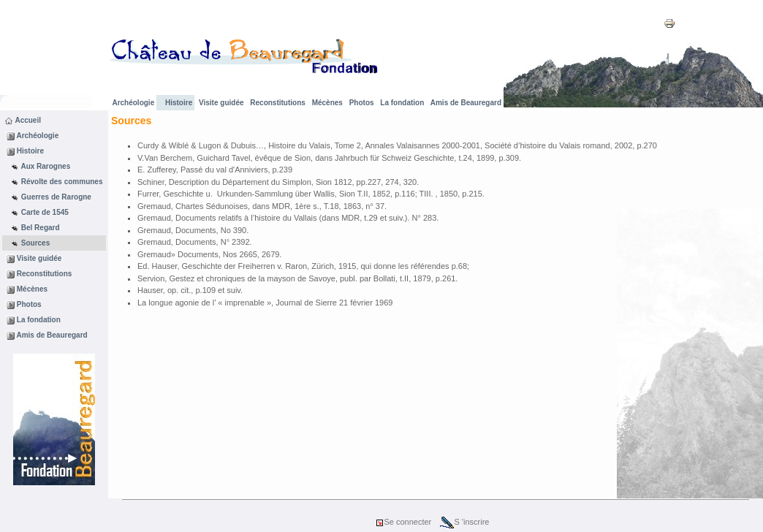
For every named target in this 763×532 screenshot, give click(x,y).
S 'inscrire (464, 522)
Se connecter (403, 522)
